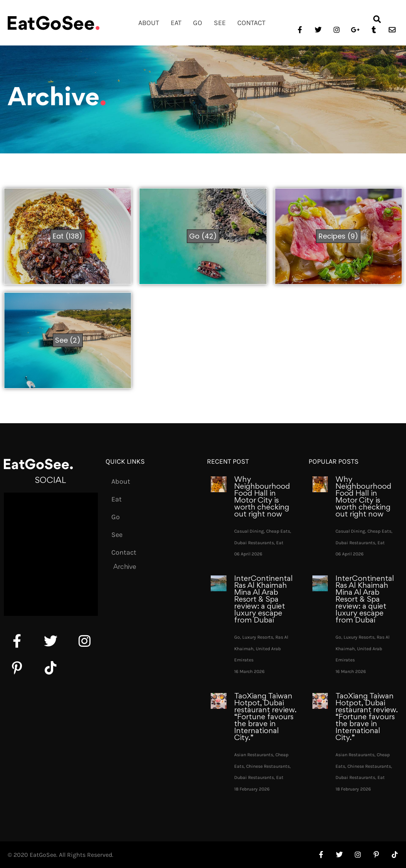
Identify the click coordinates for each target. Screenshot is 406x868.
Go (198, 23)
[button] (377, 19)
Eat (176, 23)
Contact (251, 23)
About (149, 23)
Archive (125, 567)
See (220, 23)
